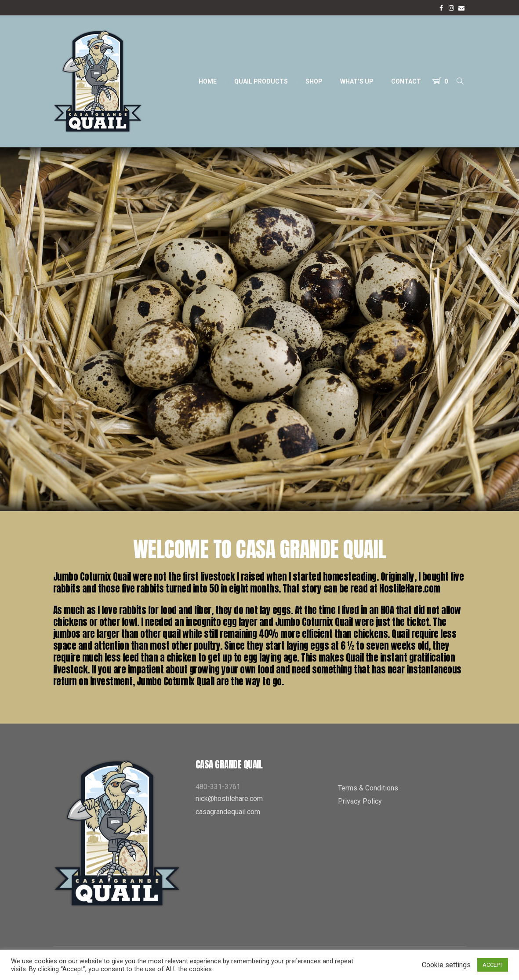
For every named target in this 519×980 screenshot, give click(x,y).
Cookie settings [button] (446, 965)
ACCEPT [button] (493, 965)
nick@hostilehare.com (229, 799)
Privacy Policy (360, 801)
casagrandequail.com (228, 812)
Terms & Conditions (368, 788)
